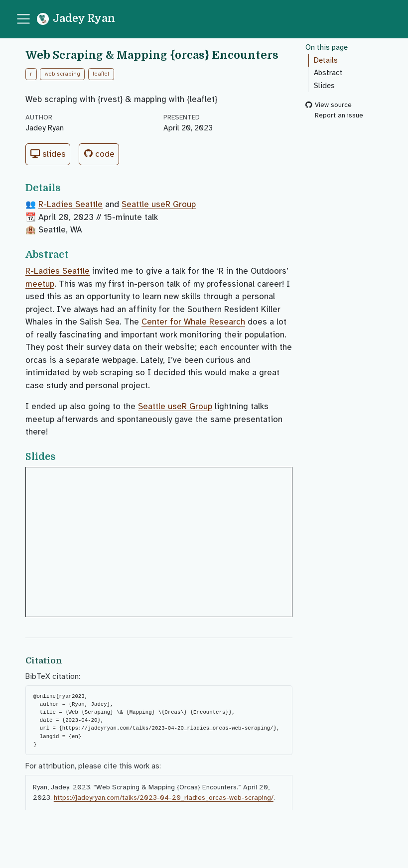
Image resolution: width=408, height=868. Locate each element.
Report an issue (334, 115)
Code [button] (99, 154)
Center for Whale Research (193, 322)
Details (326, 60)
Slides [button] (48, 154)
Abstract (328, 73)
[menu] (23, 19)
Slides (324, 86)
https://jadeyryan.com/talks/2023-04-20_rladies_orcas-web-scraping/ (164, 798)
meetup (40, 284)
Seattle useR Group (159, 204)
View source (329, 105)
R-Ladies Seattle (70, 204)
